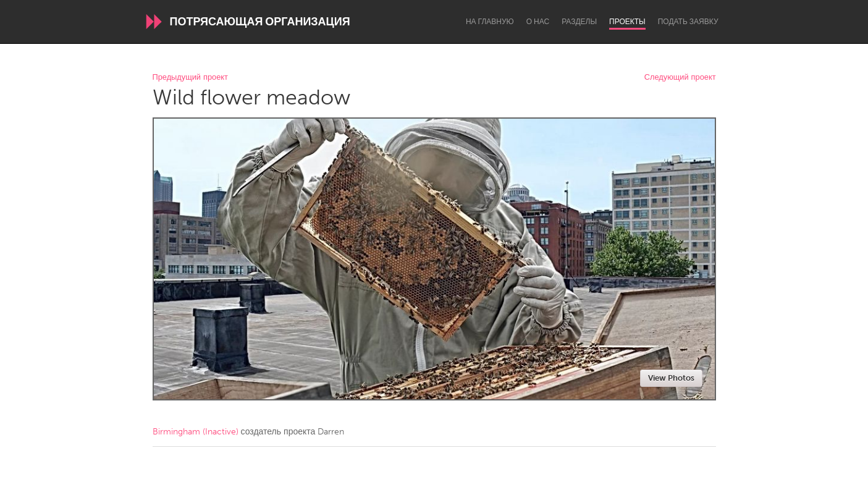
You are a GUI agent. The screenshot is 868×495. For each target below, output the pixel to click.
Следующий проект (680, 78)
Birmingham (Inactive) (196, 432)
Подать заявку (688, 22)
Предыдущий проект (190, 78)
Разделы (579, 22)
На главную (490, 22)
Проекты (627, 22)
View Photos (671, 378)
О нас (538, 22)
